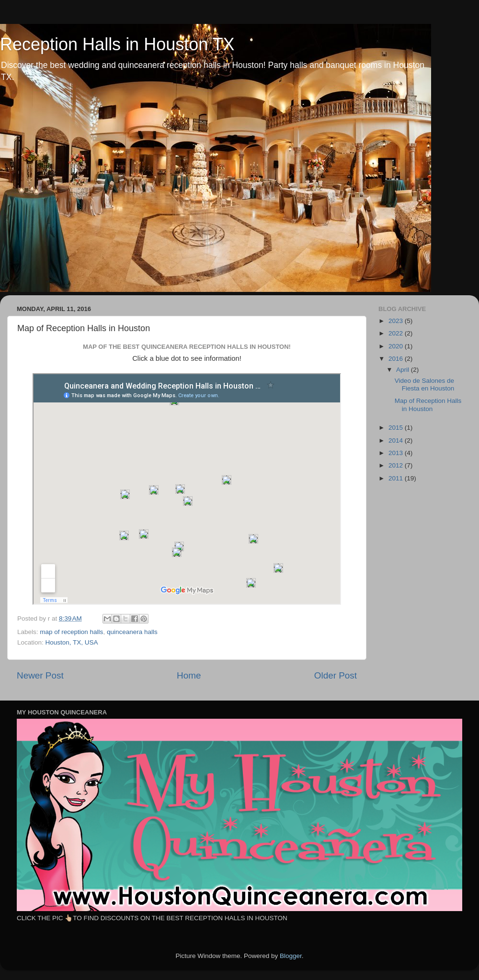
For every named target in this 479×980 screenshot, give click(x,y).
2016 (397, 359)
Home (189, 675)
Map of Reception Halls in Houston (428, 405)
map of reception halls (71, 632)
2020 (397, 346)
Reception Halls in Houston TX (117, 44)
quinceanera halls (132, 632)
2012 (397, 465)
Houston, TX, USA (72, 642)
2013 (397, 453)
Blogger (291, 956)
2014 (397, 440)
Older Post (336, 675)
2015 (397, 428)
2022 (397, 333)
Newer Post (40, 675)
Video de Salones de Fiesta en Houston (425, 384)
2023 (397, 321)
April (404, 370)
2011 (397, 478)
